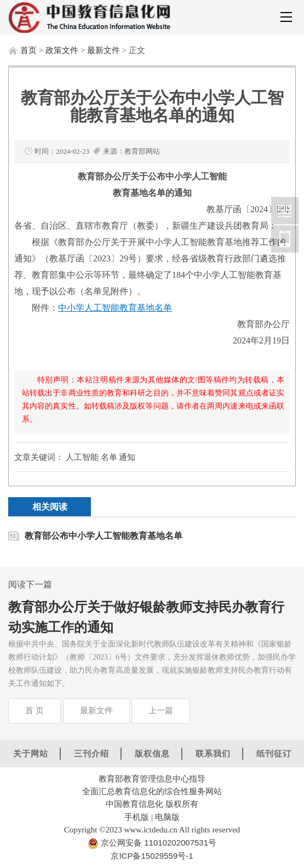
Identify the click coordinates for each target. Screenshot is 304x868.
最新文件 (104, 50)
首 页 (35, 710)
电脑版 (167, 817)
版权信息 (152, 753)
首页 (28, 50)
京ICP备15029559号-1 (152, 856)
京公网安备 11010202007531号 (157, 843)
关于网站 (31, 753)
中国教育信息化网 (285, 211)
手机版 (137, 817)
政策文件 (62, 50)
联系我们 (213, 753)
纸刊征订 (274, 753)
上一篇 (161, 710)
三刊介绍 (91, 753)
